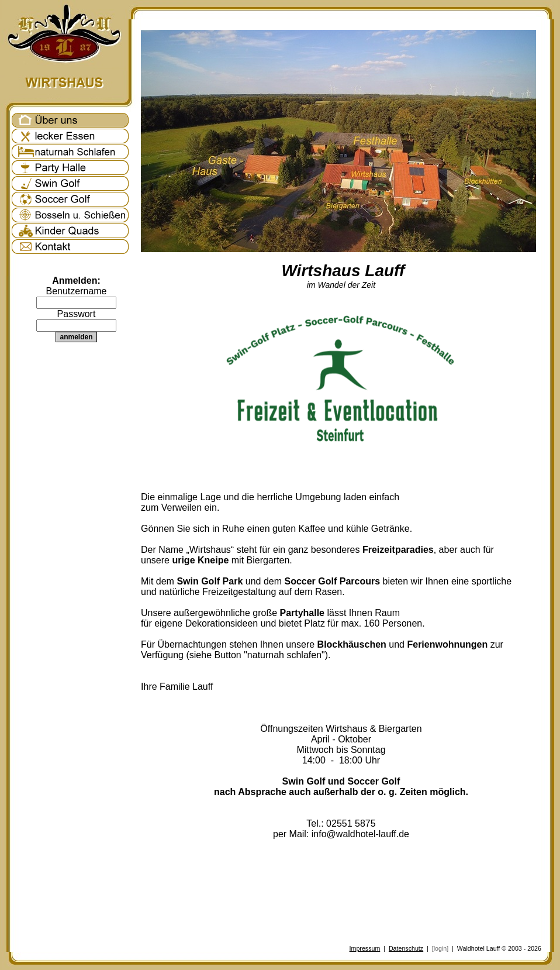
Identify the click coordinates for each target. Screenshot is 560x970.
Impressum (365, 948)
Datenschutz (406, 948)
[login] (440, 948)
